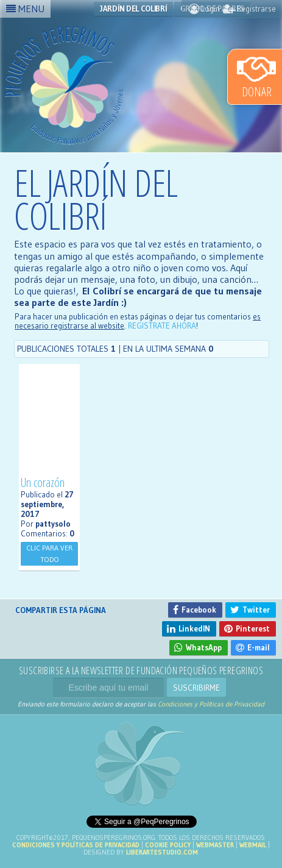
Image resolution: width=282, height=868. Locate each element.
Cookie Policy (168, 845)
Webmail (253, 845)
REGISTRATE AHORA (162, 326)
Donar (256, 76)
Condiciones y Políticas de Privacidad (211, 704)
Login (204, 9)
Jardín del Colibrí (133, 9)
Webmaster (215, 845)
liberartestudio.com (162, 852)
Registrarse (249, 9)
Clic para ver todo (49, 553)
